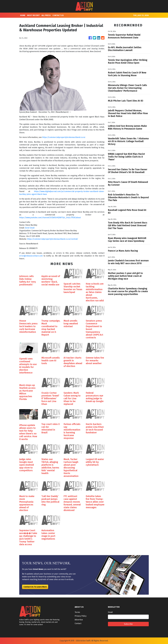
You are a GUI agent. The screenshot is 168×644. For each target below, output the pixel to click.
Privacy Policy (81, 616)
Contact (78, 623)
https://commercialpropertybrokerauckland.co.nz (64, 137)
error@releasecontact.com (31, 256)
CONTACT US (58, 15)
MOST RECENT (33, 15)
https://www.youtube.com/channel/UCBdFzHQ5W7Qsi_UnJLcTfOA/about (50, 218)
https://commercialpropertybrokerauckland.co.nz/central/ (53, 239)
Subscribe (128, 624)
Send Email (30, 228)
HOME (23, 15)
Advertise (79, 620)
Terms (77, 612)
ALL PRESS (46, 15)
